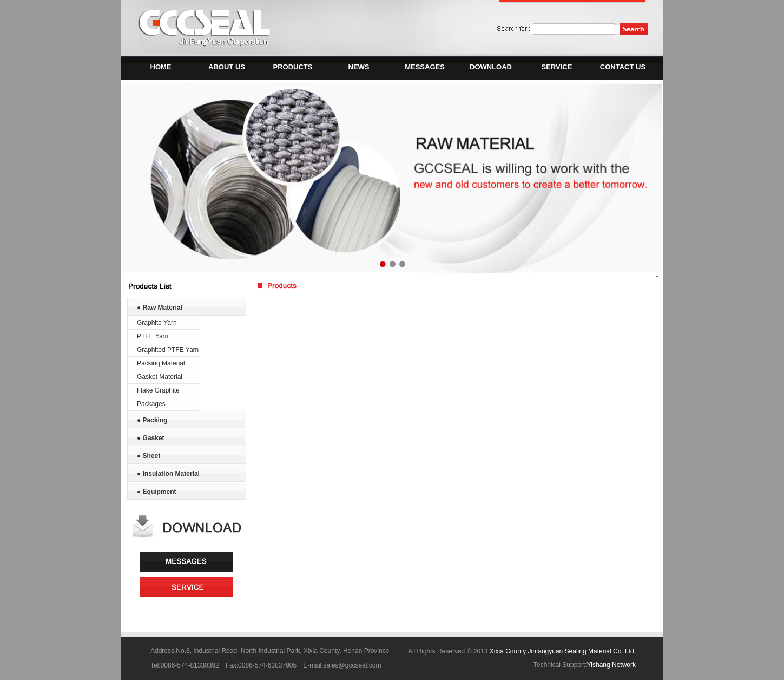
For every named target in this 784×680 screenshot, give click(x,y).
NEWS (359, 67)
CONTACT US (623, 67)
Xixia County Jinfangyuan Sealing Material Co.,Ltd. (563, 651)
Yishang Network (611, 665)
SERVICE (557, 67)
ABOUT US (227, 67)
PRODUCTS (293, 67)
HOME (161, 67)
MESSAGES (425, 67)
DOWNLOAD (491, 67)
